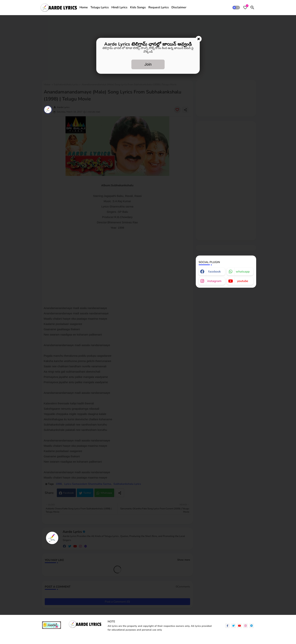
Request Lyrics (159, 7)
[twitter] (233, 626)
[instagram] (246, 626)
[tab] (84, 8)
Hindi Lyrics (119, 7)
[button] (236, 8)
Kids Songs (138, 7)
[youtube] (239, 626)
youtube (243, 281)
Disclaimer (179, 7)
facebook (214, 272)
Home (84, 7)
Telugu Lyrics (100, 7)
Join (148, 64)
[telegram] (252, 626)
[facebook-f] (227, 626)
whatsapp (243, 272)
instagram (214, 281)
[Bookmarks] (245, 8)
